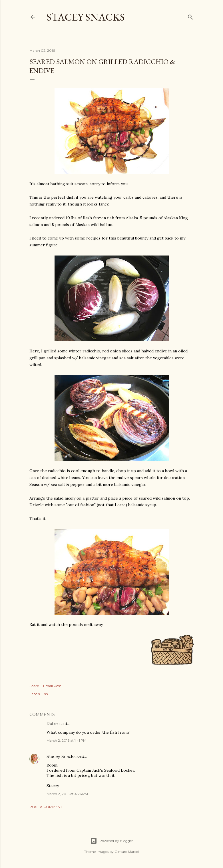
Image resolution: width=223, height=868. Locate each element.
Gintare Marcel (127, 852)
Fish (45, 694)
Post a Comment (46, 807)
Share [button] (34, 686)
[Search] (190, 16)
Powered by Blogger (112, 841)
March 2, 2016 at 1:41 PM (66, 740)
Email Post (52, 686)
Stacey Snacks (86, 17)
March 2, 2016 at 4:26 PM (67, 794)
